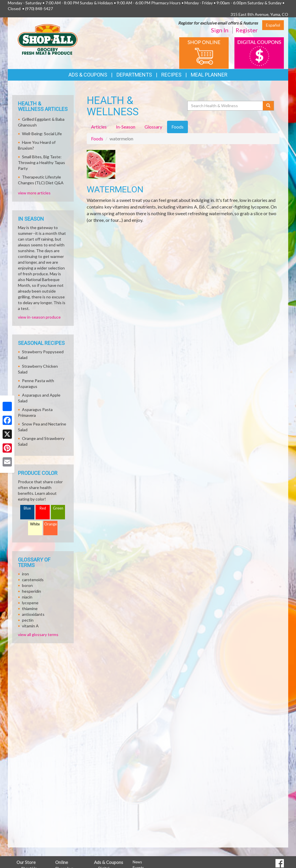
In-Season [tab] (126, 127)
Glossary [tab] (153, 127)
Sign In (220, 30)
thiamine (30, 608)
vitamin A (30, 626)
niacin (27, 597)
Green (58, 508)
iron (25, 574)
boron (27, 585)
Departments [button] (134, 75)
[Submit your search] (268, 106)
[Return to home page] (48, 39)
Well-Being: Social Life (42, 134)
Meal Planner (209, 75)
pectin (28, 620)
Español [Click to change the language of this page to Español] (273, 25)
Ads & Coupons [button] (88, 75)
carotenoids (33, 580)
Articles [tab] (99, 127)
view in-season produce (39, 317)
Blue (27, 508)
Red (43, 508)
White (35, 524)
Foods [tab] (177, 127)
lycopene (30, 603)
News (137, 862)
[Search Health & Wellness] (225, 106)
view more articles (34, 193)
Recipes (171, 75)
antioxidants (33, 614)
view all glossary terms (38, 634)
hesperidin (32, 591)
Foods (97, 139)
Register (247, 30)
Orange (51, 524)
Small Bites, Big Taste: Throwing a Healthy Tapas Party (41, 162)
